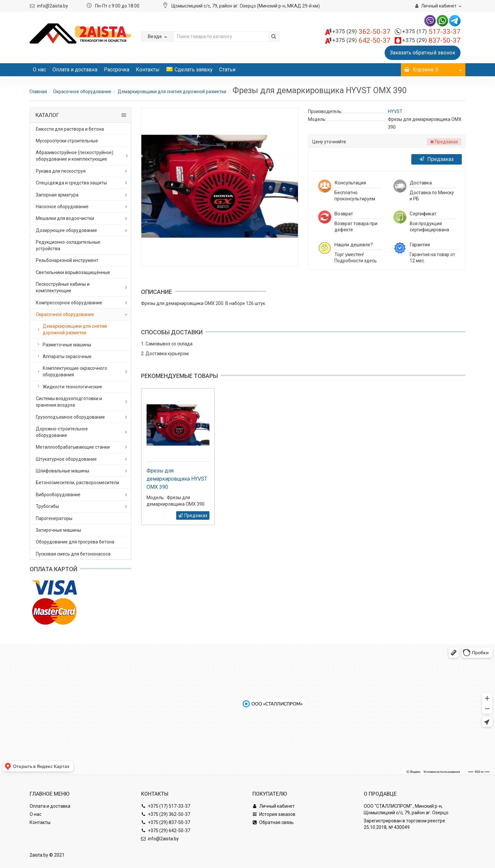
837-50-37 (431, 40)
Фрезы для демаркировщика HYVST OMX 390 (177, 479)
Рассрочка (117, 70)
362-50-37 (361, 32)
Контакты (148, 70)
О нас (39, 70)
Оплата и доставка (75, 70)
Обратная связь (273, 822)
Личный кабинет (274, 806)
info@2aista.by (53, 6)
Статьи (227, 70)
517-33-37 (431, 32)
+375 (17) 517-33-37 (166, 806)
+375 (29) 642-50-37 (166, 831)
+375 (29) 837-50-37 (166, 822)
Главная (38, 92)
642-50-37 (361, 40)
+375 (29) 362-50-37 (166, 814)
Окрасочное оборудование (82, 92)
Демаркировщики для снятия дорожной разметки (172, 92)
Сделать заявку (189, 70)
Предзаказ (437, 159)
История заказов (274, 814)
